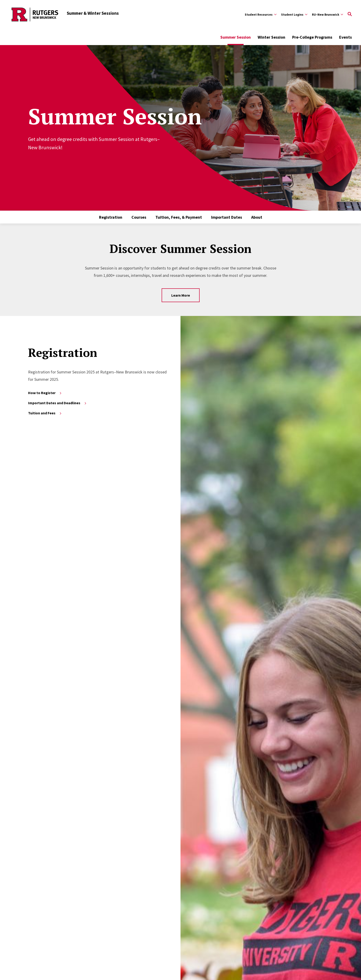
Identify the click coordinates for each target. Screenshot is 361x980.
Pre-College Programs (312, 37)
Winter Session (271, 37)
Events (345, 37)
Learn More (181, 295)
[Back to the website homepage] (35, 14)
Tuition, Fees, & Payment (179, 217)
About (257, 217)
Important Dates (227, 217)
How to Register (45, 393)
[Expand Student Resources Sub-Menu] (261, 14)
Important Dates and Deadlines (58, 403)
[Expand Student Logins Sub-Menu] (294, 14)
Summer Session (236, 37)
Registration (111, 217)
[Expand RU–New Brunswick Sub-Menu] (328, 14)
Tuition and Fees (45, 413)
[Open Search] (350, 14)
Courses (139, 217)
